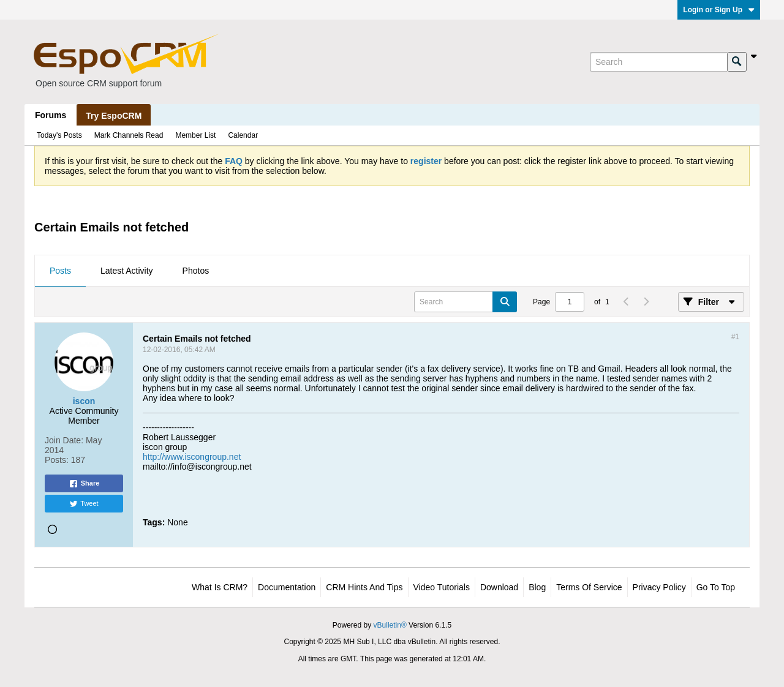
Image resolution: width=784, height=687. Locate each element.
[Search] (658, 62)
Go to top (716, 587)
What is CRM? (220, 587)
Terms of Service (589, 587)
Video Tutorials (442, 587)
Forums (51, 115)
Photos (196, 271)
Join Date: (64, 440)
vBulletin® (390, 625)
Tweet (84, 504)
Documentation (287, 587)
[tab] (60, 271)
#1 (735, 337)
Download (499, 587)
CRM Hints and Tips (364, 587)
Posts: (57, 460)
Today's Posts (59, 135)
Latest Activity (127, 271)
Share (84, 484)
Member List (195, 135)
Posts (60, 271)
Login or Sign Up (719, 10)
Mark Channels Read (129, 135)
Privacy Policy (659, 587)
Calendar (243, 135)
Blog (537, 587)
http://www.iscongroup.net (192, 457)
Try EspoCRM (114, 116)
